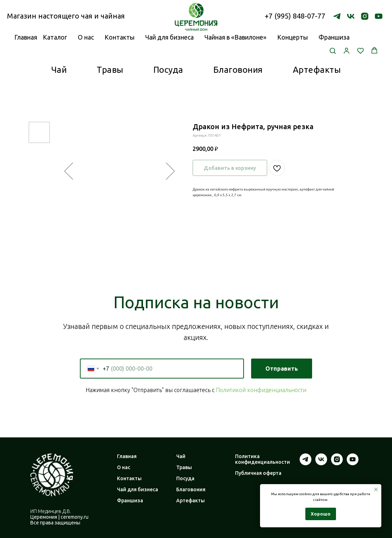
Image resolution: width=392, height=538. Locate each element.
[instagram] (365, 16)
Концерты (292, 37)
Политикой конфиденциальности (261, 390)
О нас (86, 37)
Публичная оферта (258, 473)
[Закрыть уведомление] (376, 489)
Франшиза (334, 37)
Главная (127, 456)
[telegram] (337, 16)
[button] (333, 50)
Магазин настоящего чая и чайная (66, 16)
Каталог (55, 37)
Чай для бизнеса (169, 37)
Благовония (238, 70)
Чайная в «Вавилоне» (235, 37)
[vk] (351, 16)
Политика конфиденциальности (263, 459)
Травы (110, 70)
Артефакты (317, 70)
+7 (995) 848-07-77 (295, 16)
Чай (59, 70)
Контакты (119, 37)
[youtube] (379, 16)
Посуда (168, 70)
